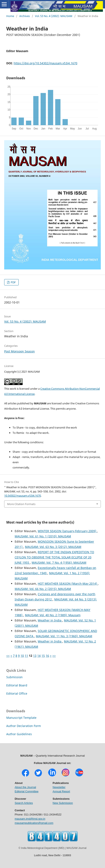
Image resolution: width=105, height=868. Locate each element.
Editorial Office (17, 693)
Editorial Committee (27, 791)
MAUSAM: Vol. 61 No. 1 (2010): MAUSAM (43, 536)
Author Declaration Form (24, 726)
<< (8, 656)
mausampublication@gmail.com (34, 823)
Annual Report (61, 791)
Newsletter (59, 787)
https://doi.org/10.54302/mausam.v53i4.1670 (45, 63)
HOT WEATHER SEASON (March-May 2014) (68, 584)
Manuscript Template (21, 718)
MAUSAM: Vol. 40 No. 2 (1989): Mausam (53, 615)
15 (43, 656)
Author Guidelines (19, 734)
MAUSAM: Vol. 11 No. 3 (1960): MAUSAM (64, 636)
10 (22, 656)
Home (10, 16)
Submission (14, 677)
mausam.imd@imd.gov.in (30, 819)
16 (47, 656)
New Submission (63, 803)
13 (35, 656)
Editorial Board (17, 685)
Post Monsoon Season (19, 351)
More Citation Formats (21, 504)
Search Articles (24, 803)
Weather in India (50, 620)
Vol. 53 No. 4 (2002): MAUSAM (54, 16)
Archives (25, 16)
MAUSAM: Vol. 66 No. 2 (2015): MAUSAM (43, 589)
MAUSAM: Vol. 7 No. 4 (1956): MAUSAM (59, 563)
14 (39, 656)
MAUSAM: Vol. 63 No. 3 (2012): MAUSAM (53, 547)
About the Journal (25, 787)
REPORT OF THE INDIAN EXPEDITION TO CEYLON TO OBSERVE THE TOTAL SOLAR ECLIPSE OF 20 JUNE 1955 (54, 557)
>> (54, 656)
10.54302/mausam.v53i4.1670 (23, 496)
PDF (13, 282)
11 (26, 656)
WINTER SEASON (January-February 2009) (67, 531)
